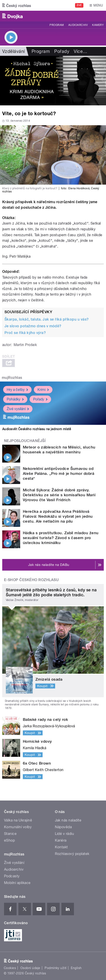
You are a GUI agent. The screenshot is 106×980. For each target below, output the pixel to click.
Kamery (98, 25)
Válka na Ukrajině (18, 820)
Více (80, 51)
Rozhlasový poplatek (72, 854)
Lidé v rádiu (65, 834)
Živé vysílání (18, 409)
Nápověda (63, 827)
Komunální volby (18, 827)
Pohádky (15, 399)
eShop (9, 840)
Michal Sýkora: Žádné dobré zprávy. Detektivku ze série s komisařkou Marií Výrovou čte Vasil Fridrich (59, 495)
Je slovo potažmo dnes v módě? (33, 326)
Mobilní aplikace (17, 883)
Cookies (10, 968)
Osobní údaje (30, 968)
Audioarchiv (78, 25)
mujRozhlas (12, 378)
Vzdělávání (14, 51)
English (76, 968)
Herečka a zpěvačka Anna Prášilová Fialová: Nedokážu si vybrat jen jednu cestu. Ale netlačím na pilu (58, 516)
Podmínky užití (56, 968)
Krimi (43, 390)
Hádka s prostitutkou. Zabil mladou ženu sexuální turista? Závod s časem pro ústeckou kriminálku (61, 538)
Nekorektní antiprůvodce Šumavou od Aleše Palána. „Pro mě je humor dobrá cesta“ (58, 473)
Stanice (10, 834)
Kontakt (61, 847)
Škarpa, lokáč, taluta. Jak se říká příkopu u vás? (47, 319)
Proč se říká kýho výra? (25, 333)
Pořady (62, 51)
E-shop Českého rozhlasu (31, 580)
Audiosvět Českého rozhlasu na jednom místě (37, 429)
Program (57, 25)
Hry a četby (17, 390)
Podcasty (12, 876)
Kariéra (61, 840)
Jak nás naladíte (68, 820)
